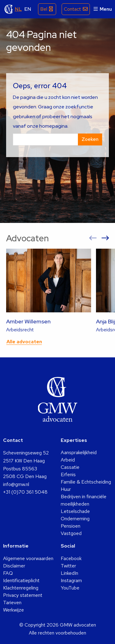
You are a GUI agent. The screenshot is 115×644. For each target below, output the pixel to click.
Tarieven (12, 603)
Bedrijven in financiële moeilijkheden (84, 500)
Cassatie (70, 467)
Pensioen (71, 526)
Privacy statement (23, 595)
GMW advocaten (9, 9)
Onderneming (75, 519)
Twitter (68, 566)
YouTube (70, 588)
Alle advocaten (24, 342)
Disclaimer (14, 566)
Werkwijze (13, 610)
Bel (44, 9)
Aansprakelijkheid (79, 452)
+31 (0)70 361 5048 (25, 492)
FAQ (8, 573)
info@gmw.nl (16, 484)
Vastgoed (71, 533)
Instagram (71, 580)
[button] (93, 238)
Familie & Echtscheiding (86, 482)
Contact (72, 9)
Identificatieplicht (21, 580)
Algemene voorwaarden (28, 558)
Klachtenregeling (21, 588)
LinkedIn (69, 573)
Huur (66, 489)
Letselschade (75, 511)
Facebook (71, 558)
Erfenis (68, 475)
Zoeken (90, 139)
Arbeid (68, 460)
